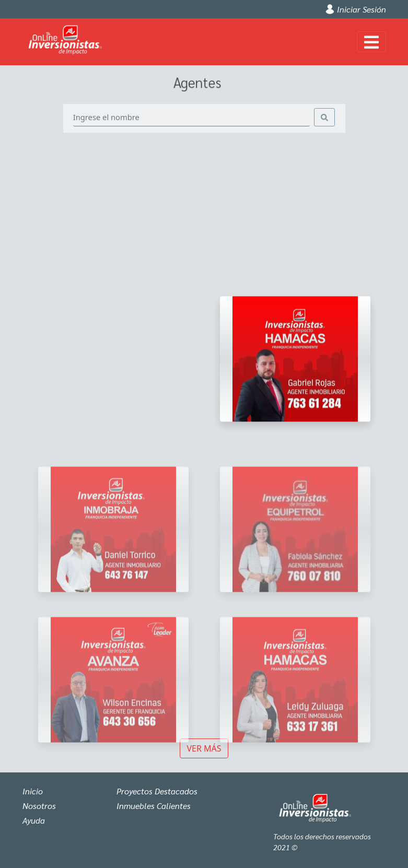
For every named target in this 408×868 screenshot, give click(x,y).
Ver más (204, 748)
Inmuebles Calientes (154, 806)
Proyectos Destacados (157, 791)
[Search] (192, 117)
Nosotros (39, 806)
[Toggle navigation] (371, 42)
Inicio (33, 791)
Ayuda (34, 820)
